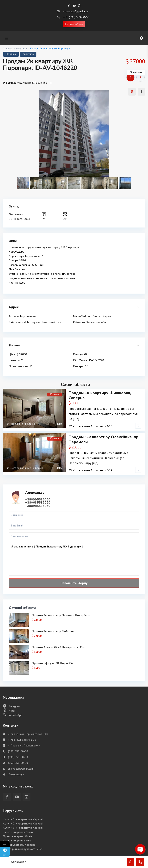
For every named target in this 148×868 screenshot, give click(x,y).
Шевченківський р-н (22, 468)
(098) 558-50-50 (18, 751)
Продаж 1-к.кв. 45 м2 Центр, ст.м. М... (58, 646)
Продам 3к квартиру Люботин (53, 630)
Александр (35, 492)
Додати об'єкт (74, 24)
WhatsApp (15, 714)
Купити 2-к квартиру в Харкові (23, 823)
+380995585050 (38, 499)
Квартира (21, 49)
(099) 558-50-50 (18, 756)
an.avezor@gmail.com (76, 11)
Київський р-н (18, 424)
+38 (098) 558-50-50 (76, 17)
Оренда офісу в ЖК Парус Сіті (53, 662)
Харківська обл (96, 322)
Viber (12, 710)
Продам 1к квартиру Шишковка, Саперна (100, 395)
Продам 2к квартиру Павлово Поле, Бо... (61, 614)
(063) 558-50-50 (18, 762)
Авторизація (16, 774)
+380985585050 (38, 505)
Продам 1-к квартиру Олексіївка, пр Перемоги (103, 439)
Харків (27, 83)
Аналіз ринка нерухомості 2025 (23, 848)
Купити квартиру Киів (17, 840)
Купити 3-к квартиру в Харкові (23, 827)
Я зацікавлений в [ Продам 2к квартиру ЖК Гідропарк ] (74, 559)
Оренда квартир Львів (18, 836)
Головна (8, 49)
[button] (142, 133)
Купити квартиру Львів (18, 831)
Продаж (11, 54)
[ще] (76, 419)
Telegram (15, 706)
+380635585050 (38, 502)
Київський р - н (42, 83)
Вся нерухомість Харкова (19, 844)
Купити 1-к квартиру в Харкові (23, 819)
